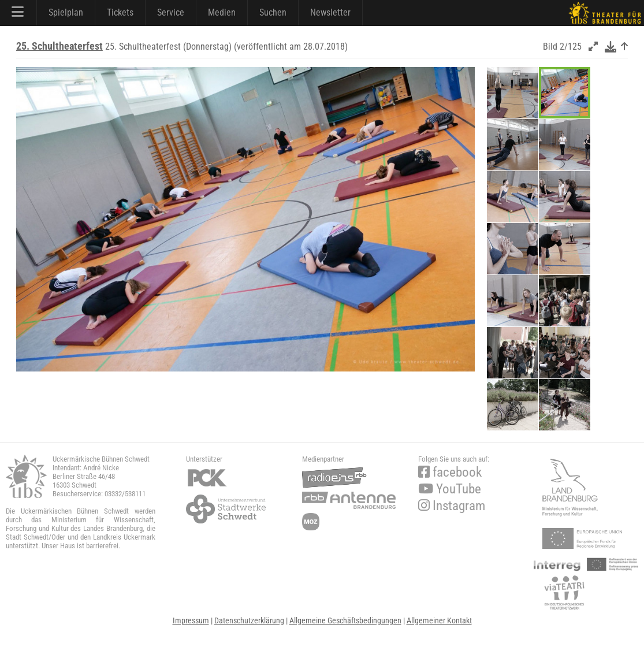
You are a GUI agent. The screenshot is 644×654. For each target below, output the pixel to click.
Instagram (452, 506)
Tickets (120, 12)
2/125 (571, 47)
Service (171, 12)
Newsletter (330, 12)
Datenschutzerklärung (249, 620)
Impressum (191, 620)
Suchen (273, 12)
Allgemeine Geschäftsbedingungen (345, 620)
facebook (450, 472)
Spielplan (66, 12)
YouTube (450, 489)
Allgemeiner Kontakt (439, 620)
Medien (222, 12)
